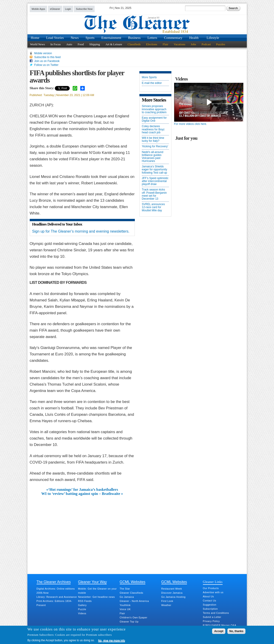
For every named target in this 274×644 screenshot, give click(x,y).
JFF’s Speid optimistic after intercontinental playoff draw (155, 181)
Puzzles (221, 44)
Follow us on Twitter (46, 65)
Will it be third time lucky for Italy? (153, 140)
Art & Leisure (114, 44)
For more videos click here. (191, 124)
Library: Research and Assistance (57, 597)
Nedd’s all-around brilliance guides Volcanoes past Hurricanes (153, 157)
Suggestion (210, 605)
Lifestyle (213, 38)
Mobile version (43, 53)
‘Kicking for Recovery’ (155, 146)
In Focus (56, 44)
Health (194, 38)
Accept (219, 631)
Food (81, 44)
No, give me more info (111, 641)
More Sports (149, 77)
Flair (166, 44)
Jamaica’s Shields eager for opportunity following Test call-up (155, 170)
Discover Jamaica (172, 593)
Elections (152, 44)
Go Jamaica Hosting (173, 597)
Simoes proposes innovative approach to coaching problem (154, 109)
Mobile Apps (39, 9)
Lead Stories (55, 38)
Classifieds (134, 44)
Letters (152, 38)
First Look (167, 601)
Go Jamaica (127, 597)
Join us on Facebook (47, 61)
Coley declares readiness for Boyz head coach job (153, 129)
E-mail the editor (152, 83)
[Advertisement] (82, 530)
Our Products (211, 588)
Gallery (82, 605)
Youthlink (125, 605)
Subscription (210, 609)
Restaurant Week (172, 589)
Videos (82, 613)
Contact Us (210, 601)
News (75, 38)
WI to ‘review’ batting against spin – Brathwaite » (82, 494)
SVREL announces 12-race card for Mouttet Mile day (153, 207)
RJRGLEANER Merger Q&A (220, 625)
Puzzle (82, 609)
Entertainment (111, 38)
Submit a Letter (212, 617)
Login (68, 9)
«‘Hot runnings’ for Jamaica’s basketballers (82, 490)
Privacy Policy (211, 621)
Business (134, 38)
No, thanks (236, 631)
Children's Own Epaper (134, 617)
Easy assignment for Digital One (154, 119)
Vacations (180, 44)
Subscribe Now (84, 9)
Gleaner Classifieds (132, 593)
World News (38, 44)
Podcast (206, 44)
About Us (208, 596)
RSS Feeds (85, 601)
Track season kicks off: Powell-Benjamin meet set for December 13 (154, 194)
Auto (69, 44)
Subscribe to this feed (47, 57)
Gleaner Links (213, 582)
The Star (125, 589)
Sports (90, 38)
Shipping (94, 44)
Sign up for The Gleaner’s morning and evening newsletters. (81, 231)
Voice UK (125, 609)
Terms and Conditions (216, 613)
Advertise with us (213, 592)
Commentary (173, 38)
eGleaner (55, 9)
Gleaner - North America (134, 601)
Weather (166, 605)
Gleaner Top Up (129, 622)
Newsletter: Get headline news (97, 597)
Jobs (193, 44)
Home (35, 38)
